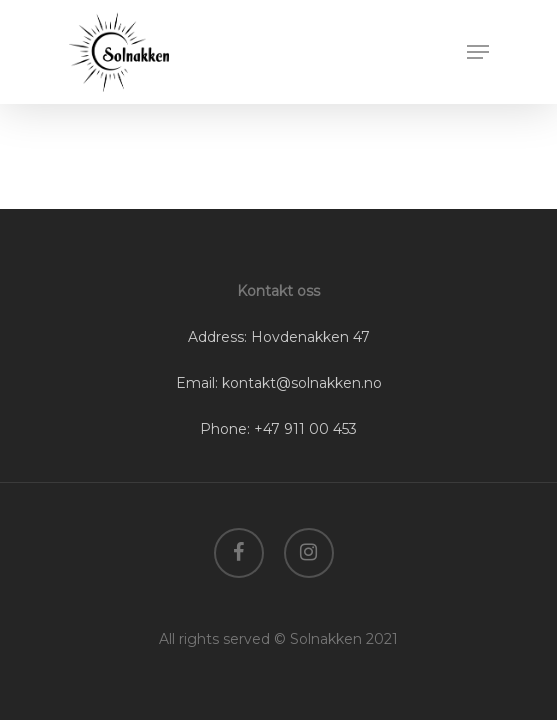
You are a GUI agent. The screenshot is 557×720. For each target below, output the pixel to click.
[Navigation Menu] (478, 52)
